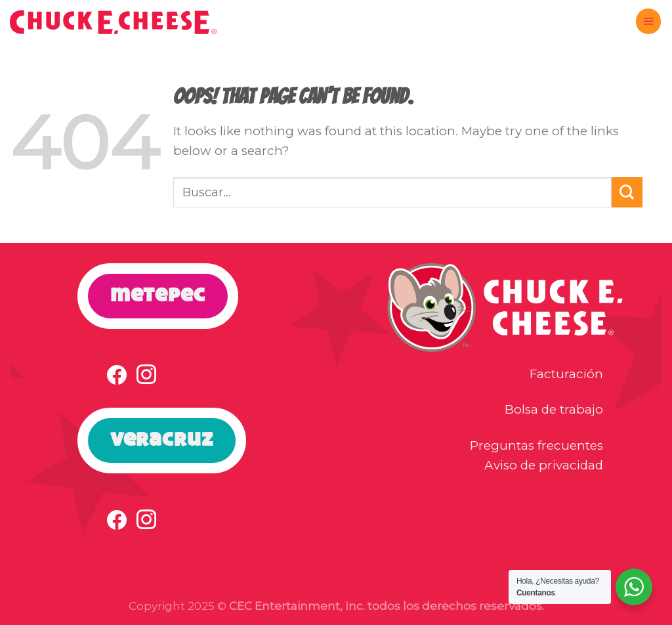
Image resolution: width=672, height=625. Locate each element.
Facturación (566, 374)
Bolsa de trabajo (554, 409)
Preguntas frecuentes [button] (536, 445)
